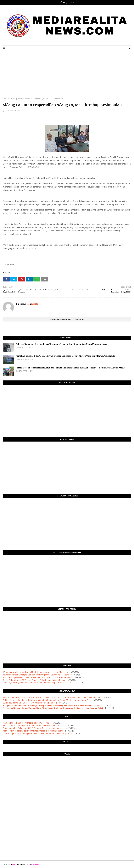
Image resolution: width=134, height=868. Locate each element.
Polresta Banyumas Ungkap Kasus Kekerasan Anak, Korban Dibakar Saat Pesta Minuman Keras (61, 344)
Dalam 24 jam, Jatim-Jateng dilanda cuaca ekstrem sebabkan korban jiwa (36, 733)
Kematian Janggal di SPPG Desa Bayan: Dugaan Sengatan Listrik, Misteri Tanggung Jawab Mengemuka (65, 356)
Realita (35, 304)
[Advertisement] (67, 77)
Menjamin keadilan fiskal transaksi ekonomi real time (27, 723)
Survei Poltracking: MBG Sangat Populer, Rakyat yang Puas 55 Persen (34, 680)
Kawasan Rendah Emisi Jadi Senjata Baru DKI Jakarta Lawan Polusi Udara (36, 675)
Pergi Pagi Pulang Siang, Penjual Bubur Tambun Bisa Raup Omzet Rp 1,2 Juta (38, 683)
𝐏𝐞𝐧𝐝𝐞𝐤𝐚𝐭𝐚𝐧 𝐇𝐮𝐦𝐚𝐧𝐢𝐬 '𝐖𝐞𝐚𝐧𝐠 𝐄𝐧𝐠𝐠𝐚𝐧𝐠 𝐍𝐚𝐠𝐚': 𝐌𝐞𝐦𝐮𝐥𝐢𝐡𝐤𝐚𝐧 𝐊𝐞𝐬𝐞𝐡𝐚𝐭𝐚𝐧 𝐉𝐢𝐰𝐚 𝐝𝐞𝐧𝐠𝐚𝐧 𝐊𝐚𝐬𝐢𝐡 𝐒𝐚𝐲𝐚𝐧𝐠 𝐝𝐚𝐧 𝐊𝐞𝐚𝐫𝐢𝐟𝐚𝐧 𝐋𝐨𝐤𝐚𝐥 (53, 708)
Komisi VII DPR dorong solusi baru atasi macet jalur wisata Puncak (33, 731)
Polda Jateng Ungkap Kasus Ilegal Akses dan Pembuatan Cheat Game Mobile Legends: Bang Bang (47, 700)
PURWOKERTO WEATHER (67, 769)
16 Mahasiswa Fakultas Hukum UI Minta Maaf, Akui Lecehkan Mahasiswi (36, 672)
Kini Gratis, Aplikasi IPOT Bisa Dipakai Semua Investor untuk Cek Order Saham (38, 677)
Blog (14, 864)
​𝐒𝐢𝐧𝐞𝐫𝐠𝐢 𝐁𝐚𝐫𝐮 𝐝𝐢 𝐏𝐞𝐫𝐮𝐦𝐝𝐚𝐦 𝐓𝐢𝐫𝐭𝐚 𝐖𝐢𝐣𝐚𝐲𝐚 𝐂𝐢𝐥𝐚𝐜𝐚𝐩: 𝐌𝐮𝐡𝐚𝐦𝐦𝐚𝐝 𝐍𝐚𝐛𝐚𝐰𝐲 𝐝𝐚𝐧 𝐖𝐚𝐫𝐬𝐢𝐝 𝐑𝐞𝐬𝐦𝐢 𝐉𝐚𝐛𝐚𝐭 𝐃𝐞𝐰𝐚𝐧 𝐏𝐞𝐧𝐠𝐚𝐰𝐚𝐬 (51, 705)
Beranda (6, 99)
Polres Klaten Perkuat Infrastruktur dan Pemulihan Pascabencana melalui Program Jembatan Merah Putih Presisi (70, 368)
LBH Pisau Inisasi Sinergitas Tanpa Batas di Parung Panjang (30, 703)
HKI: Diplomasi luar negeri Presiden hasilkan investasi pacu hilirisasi (33, 725)
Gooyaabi (35, 864)
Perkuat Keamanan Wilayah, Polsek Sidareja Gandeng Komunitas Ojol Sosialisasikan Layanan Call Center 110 (52, 697)
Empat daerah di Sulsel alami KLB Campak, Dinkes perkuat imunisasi (34, 728)
